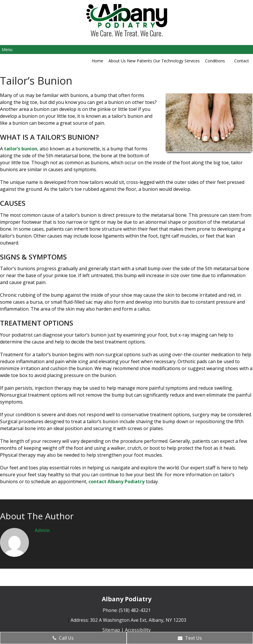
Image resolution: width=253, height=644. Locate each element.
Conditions (215, 61)
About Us (117, 61)
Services (192, 61)
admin (42, 530)
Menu (7, 50)
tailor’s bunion (21, 149)
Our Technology (168, 61)
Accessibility (138, 630)
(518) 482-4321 (135, 610)
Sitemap (111, 630)
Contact (242, 61)
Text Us (190, 638)
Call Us (63, 638)
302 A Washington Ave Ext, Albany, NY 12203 (138, 620)
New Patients (140, 61)
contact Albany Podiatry (117, 481)
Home (97, 61)
